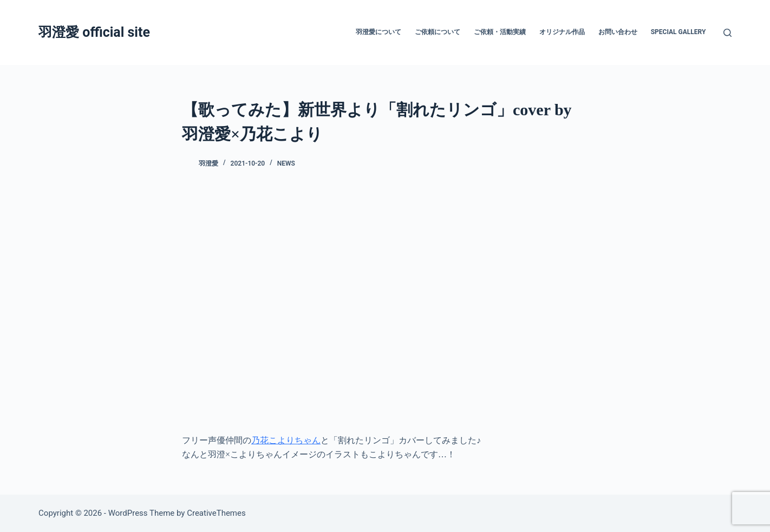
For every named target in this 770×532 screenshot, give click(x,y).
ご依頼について (438, 32)
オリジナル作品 (562, 32)
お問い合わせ (618, 32)
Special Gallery (678, 32)
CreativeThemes (216, 513)
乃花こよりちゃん (286, 440)
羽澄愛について (379, 32)
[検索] (727, 33)
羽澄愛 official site (94, 32)
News (286, 163)
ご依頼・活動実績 (500, 32)
